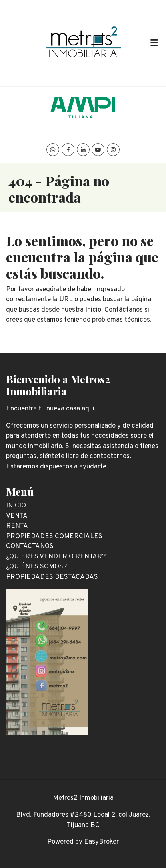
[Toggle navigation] (154, 43)
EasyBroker (101, 842)
